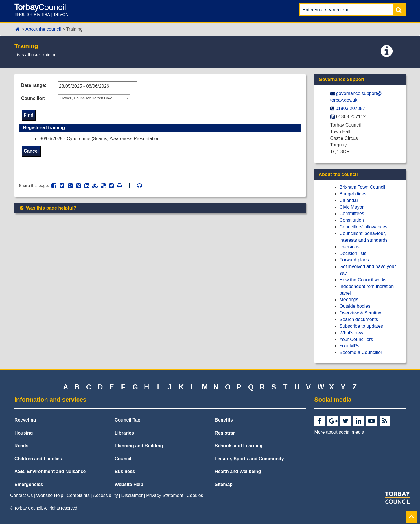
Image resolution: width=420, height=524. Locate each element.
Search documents (359, 319)
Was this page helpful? (48, 208)
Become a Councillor (361, 352)
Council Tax (127, 420)
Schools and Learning (238, 446)
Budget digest (354, 194)
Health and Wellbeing (238, 471)
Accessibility (106, 495)
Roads (21, 446)
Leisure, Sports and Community (249, 459)
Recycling (25, 420)
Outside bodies (355, 306)
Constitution (352, 220)
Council (123, 459)
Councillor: (33, 98)
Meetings (349, 299)
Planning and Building (139, 446)
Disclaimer (132, 495)
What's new (351, 333)
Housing (24, 433)
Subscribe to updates (361, 326)
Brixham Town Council (362, 187)
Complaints (78, 495)
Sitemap (224, 484)
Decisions (350, 247)
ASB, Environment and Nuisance (50, 471)
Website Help (129, 484)
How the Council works (363, 280)
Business (125, 471)
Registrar (225, 433)
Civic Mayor (352, 207)
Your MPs (350, 346)
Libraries (124, 433)
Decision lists (353, 253)
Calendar (349, 200)
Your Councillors (356, 339)
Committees (352, 214)
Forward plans (354, 260)
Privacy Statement (165, 495)
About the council (43, 29)
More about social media (339, 432)
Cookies (195, 495)
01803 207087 (350, 108)
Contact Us (21, 495)
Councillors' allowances (364, 227)
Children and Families (38, 459)
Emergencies (29, 484)
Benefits (224, 420)
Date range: (34, 85)
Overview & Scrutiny (360, 313)
